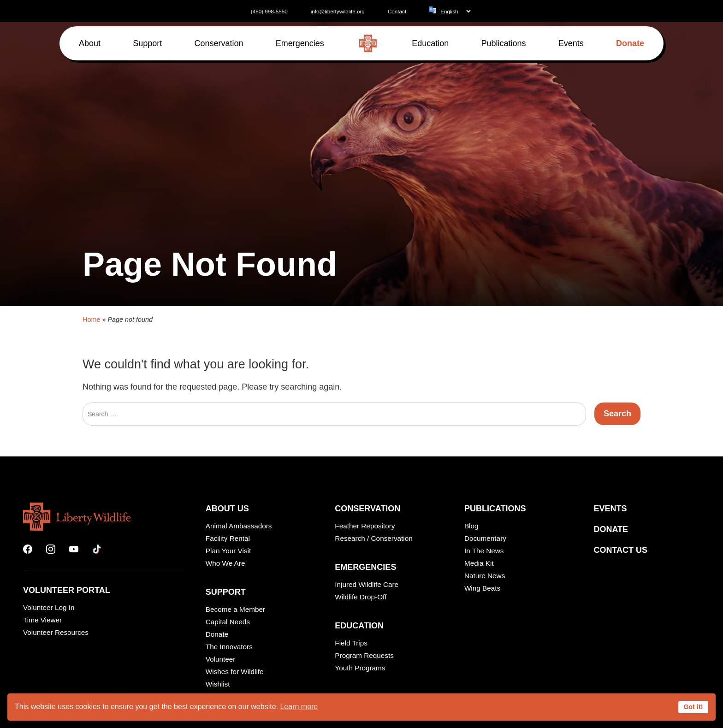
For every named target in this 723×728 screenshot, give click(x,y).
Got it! (693, 707)
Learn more (299, 707)
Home (91, 546)
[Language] (455, 11)
